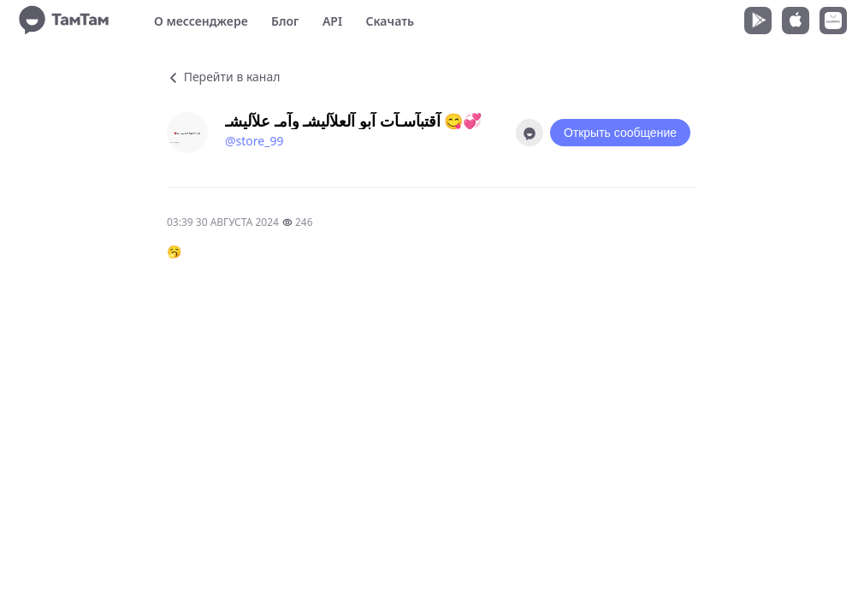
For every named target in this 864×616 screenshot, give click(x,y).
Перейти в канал (223, 77)
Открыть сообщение (620, 133)
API (332, 21)
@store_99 (254, 141)
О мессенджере (201, 21)
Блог (285, 21)
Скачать (390, 21)
